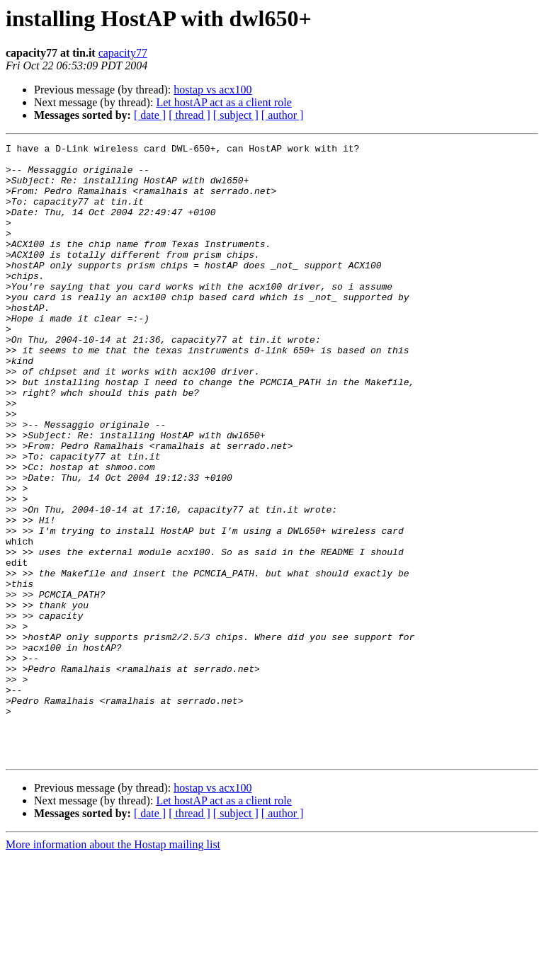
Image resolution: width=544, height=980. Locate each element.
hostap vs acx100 (212, 90)
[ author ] (283, 115)
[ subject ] (236, 115)
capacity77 (123, 53)
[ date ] (150, 115)
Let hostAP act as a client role (223, 102)
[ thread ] (189, 115)
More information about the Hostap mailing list (113, 968)
